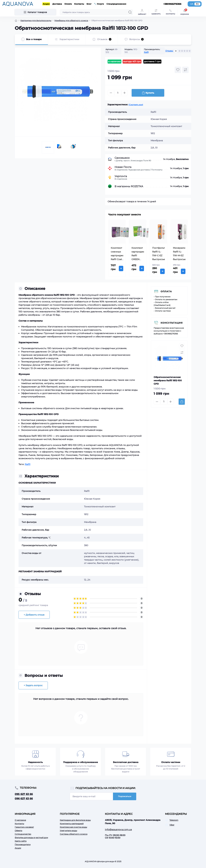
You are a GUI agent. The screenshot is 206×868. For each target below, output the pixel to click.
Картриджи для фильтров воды (75, 820)
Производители (23, 844)
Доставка (57, 4)
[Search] (130, 12)
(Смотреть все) (136, 105)
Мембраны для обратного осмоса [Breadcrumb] (71, 21)
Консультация (172, 323)
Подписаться (125, 796)
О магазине (20, 820)
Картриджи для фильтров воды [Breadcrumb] (36, 21)
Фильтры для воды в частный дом (31, 838)
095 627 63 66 (24, 794)
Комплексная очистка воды (73, 827)
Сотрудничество (23, 834)
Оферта (18, 831)
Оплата (68, 4)
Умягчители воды (68, 831)
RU (197, 4)
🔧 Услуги (99, 4)
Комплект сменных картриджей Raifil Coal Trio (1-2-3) (118, 255)
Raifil (146, 52)
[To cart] (182, 402)
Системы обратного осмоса (74, 834)
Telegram (174, 820)
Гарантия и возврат (24, 827)
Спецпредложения (116, 4)
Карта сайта (21, 841)
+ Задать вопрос (33, 685)
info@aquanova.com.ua (118, 830)
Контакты (79, 4)
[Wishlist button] (178, 70)
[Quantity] (118, 93)
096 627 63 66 (24, 799)
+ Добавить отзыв (34, 615)
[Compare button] (185, 70)
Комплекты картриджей (72, 824)
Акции (46, 4)
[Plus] (125, 93)
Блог (89, 4)
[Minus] (111, 93)
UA (192, 4)
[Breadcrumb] (16, 21)
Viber (172, 825)
